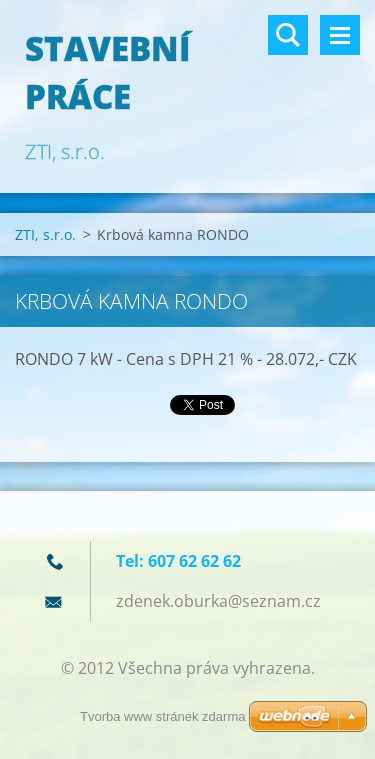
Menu (340, 35)
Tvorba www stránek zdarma (162, 716)
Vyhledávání (288, 35)
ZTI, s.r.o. (45, 234)
